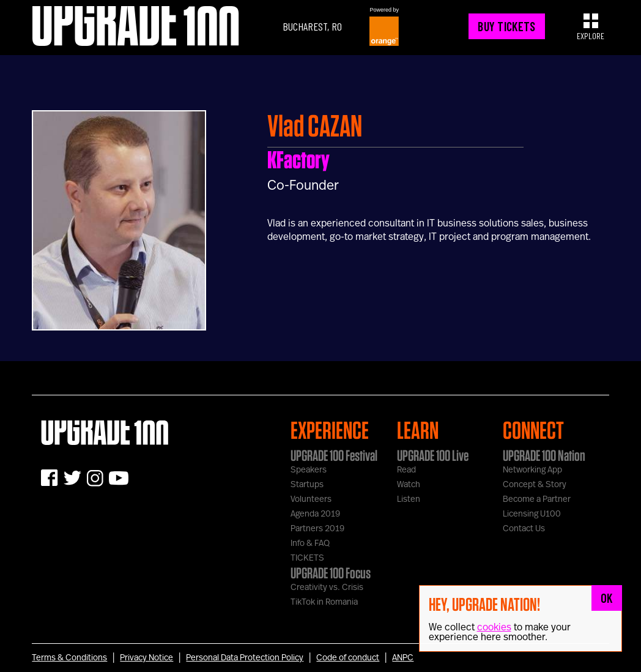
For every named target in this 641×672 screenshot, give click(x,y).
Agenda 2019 (315, 514)
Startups (307, 485)
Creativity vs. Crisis (327, 588)
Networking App (532, 470)
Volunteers (311, 499)
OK (607, 598)
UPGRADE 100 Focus (331, 573)
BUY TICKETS (506, 26)
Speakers (309, 470)
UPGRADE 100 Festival (334, 455)
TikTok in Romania (324, 602)
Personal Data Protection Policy (245, 658)
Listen (409, 499)
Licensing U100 (532, 514)
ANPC (403, 658)
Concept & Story (535, 485)
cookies (494, 627)
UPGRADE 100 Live (433, 455)
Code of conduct (348, 658)
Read (406, 470)
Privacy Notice (146, 658)
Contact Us (524, 529)
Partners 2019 (317, 529)
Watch (409, 485)
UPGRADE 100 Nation (544, 455)
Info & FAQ (310, 543)
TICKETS (307, 558)
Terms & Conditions (69, 658)
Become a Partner (537, 499)
